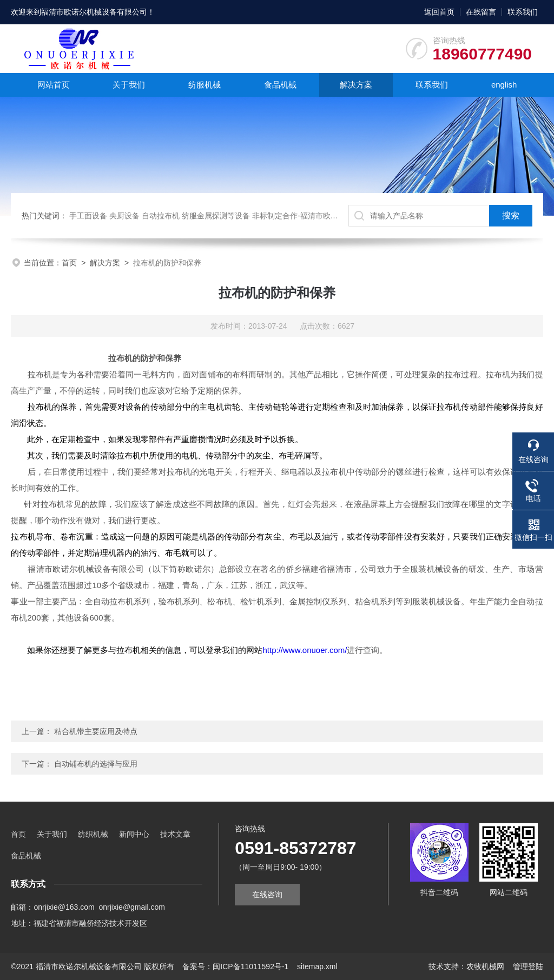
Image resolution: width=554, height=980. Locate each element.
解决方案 (356, 85)
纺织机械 (93, 834)
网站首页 (54, 85)
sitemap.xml (317, 966)
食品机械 (280, 85)
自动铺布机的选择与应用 (96, 764)
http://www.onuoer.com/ (305, 650)
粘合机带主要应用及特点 (96, 731)
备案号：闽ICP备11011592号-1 (235, 966)
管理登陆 (528, 966)
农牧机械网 (485, 966)
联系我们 (523, 12)
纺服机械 (205, 85)
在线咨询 (267, 895)
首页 (69, 263)
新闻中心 (134, 834)
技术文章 (175, 834)
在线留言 (481, 12)
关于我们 (129, 85)
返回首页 (439, 12)
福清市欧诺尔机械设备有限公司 (94, 12)
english (504, 85)
